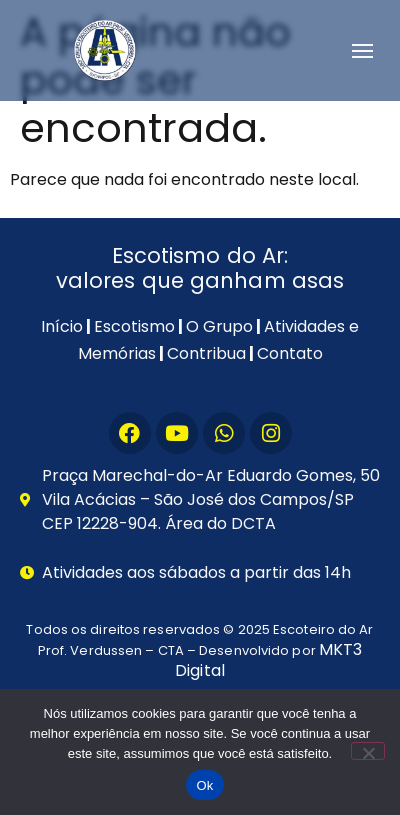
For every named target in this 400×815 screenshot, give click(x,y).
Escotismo (134, 326)
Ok (204, 785)
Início (62, 326)
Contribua (206, 353)
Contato (290, 353)
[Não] (368, 751)
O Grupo (219, 326)
